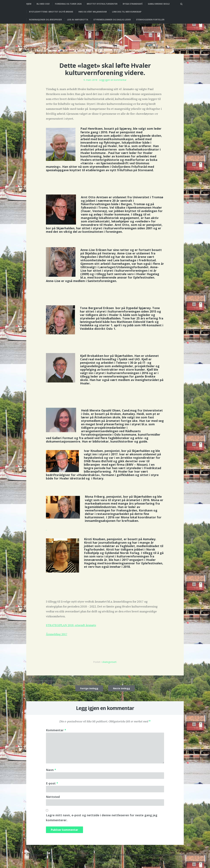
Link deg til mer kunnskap (127, 12)
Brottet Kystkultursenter (102, 4)
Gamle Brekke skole (159, 4)
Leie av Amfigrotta (78, 20)
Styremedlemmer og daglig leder (112, 20)
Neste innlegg (121, 688)
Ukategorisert (109, 661)
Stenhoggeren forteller (150, 20)
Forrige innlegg (89, 688)
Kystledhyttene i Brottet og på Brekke (51, 12)
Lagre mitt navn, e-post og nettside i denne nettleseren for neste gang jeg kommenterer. (102, 817)
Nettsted (53, 796)
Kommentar (56, 730)
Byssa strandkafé (133, 4)
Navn (51, 769)
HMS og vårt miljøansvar (93, 12)
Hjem (29, 4)
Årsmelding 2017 (57, 634)
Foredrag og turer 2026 (68, 4)
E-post (52, 783)
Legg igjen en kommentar (113, 80)
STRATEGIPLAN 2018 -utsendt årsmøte (72, 625)
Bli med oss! (43, 4)
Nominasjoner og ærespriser (45, 20)
